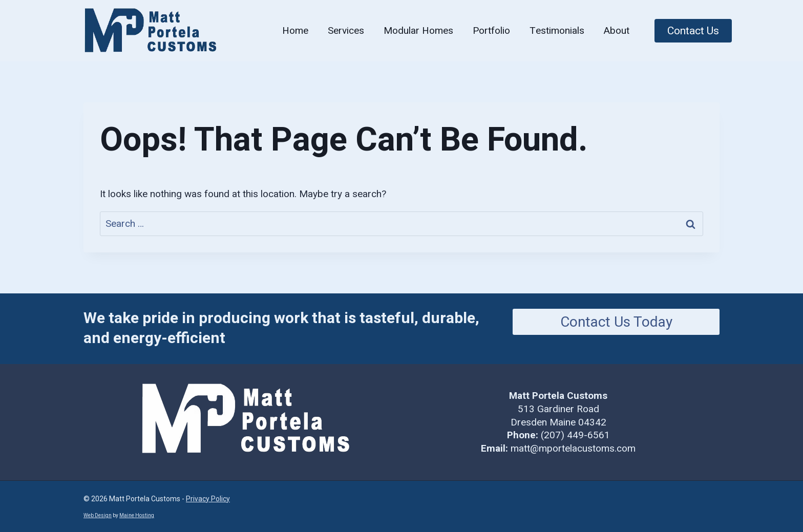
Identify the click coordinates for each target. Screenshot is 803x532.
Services (346, 31)
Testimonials (557, 31)
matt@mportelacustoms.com (573, 448)
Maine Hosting (137, 515)
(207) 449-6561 (575, 435)
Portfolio (491, 31)
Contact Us (693, 31)
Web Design (98, 515)
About (617, 31)
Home (295, 31)
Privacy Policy (208, 499)
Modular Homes (418, 31)
